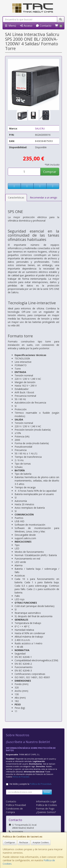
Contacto (44, 26)
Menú (10, 26)
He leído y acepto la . (31, 784)
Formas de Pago (45, 809)
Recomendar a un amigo (44, 197)
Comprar (50, 172)
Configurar (10, 842)
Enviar (47, 792)
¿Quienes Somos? (46, 812)
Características (16, 197)
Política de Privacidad (21, 777)
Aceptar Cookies (41, 842)
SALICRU (40, 128)
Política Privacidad (16, 805)
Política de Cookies (47, 805)
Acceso (26, 26)
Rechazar (24, 842)
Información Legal (46, 801)
